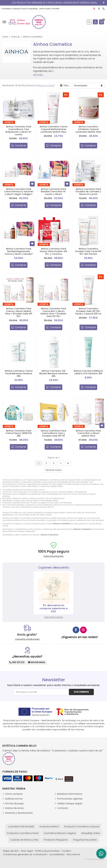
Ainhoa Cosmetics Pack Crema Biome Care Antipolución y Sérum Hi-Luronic (19, 130)
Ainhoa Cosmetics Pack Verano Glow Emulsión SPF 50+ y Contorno (53, 251)
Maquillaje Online (91, 833)
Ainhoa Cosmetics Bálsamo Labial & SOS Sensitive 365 (88, 372)
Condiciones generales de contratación (25, 854)
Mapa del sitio (11, 851)
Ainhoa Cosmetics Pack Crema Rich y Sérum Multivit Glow (88, 433)
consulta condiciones (27, 639)
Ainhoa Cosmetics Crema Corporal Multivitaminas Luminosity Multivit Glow (53, 129)
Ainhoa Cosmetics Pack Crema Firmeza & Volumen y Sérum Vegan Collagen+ (19, 192)
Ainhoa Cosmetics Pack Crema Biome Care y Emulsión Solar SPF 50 (53, 433)
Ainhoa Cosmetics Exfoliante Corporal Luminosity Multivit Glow (88, 129)
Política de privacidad (47, 851)
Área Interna (73, 854)
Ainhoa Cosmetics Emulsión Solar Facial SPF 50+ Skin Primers (88, 251)
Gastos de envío (14, 808)
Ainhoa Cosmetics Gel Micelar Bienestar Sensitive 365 (53, 373)
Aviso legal (27, 851)
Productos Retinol (49, 827)
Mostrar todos (46, 85)
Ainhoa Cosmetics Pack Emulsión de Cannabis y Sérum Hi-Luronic (88, 192)
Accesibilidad (57, 854)
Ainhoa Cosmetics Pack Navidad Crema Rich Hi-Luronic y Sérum (54, 192)
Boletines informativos (70, 794)
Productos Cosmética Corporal (82, 827)
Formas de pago (14, 803)
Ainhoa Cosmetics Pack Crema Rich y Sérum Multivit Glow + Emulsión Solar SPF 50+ (53, 312)
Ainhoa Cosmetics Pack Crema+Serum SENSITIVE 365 (19, 433)
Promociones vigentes (70, 799)
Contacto (63, 808)
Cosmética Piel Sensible (21, 827)
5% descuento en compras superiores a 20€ (54, 608)
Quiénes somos (14, 799)
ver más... (38, 75)
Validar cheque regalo (70, 803)
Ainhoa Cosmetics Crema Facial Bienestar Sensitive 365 (19, 373)
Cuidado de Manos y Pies (24, 840)
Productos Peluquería (56, 840)
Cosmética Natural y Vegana (60, 833)
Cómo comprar (14, 794)
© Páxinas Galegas (94, 859)
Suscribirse (81, 692)
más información (54, 617)
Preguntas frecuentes (85, 840)
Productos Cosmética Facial (23, 833)
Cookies (66, 851)
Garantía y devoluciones (19, 813)
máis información (54, 556)
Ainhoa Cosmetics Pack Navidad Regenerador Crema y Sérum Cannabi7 (19, 251)
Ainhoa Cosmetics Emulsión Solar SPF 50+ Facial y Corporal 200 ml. (88, 311)
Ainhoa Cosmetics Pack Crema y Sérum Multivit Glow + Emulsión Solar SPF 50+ (19, 312)
